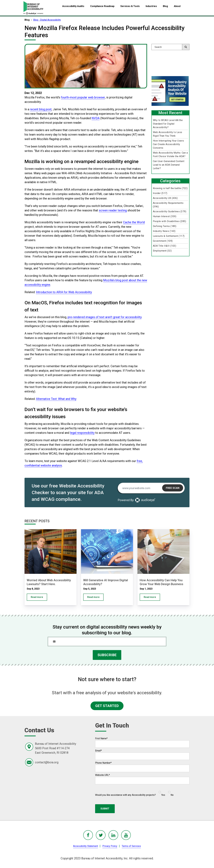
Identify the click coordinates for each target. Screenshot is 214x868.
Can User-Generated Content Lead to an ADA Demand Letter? (169, 165)
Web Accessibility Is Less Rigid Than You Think (168, 134)
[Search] (170, 47)
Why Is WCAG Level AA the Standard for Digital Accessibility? (168, 124)
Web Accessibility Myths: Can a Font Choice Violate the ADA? (170, 155)
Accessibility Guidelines (170, 211)
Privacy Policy (110, 846)
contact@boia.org (47, 762)
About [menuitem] (177, 6)
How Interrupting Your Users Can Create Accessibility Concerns (168, 144)
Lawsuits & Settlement (169, 236)
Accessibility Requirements (168, 205)
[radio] (162, 792)
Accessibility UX (165, 198)
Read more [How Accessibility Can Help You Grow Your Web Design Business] (150, 597)
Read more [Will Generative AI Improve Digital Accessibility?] (93, 597)
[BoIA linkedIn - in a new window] (113, 835)
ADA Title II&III (165, 246)
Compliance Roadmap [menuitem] (102, 6)
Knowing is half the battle (170, 188)
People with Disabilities (169, 221)
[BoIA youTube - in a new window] (126, 835)
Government (163, 241)
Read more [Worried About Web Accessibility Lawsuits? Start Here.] (37, 597)
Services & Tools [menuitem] (130, 6)
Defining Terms (165, 226)
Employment (162, 251)
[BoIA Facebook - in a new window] (88, 835)
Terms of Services (131, 846)
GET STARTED (107, 706)
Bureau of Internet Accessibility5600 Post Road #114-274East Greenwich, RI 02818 (56, 748)
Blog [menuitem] (165, 6)
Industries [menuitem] (151, 6)
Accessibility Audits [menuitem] (73, 6)
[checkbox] (165, 792)
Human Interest (165, 216)
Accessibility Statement (86, 846)
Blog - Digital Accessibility (47, 20)
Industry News (164, 231)
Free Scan (173, 488)
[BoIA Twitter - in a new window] (101, 835)
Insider (160, 193)
